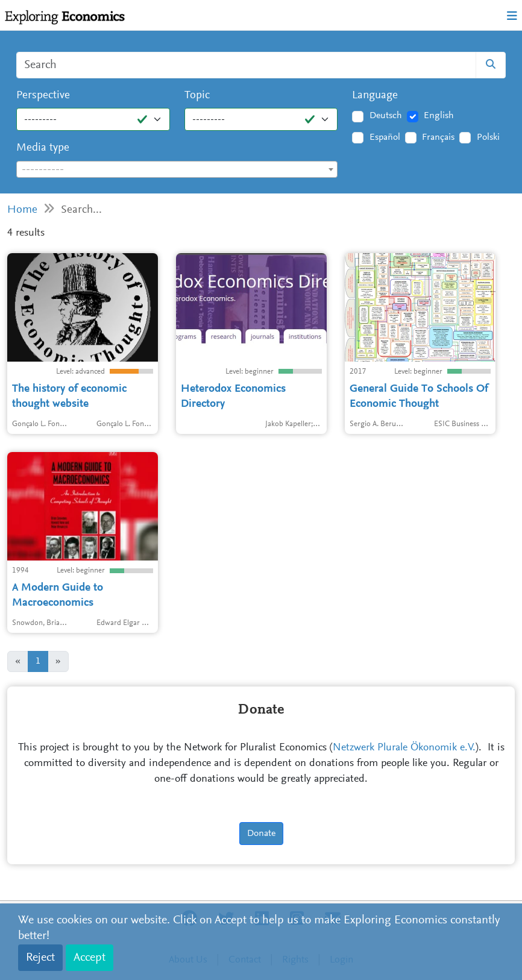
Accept (90, 958)
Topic (197, 96)
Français (438, 137)
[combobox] (177, 169)
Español (385, 137)
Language (375, 96)
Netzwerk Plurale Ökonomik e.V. (404, 748)
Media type (43, 148)
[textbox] (177, 170)
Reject (40, 958)
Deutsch (386, 116)
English (439, 116)
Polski (488, 137)
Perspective (43, 96)
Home (22, 210)
